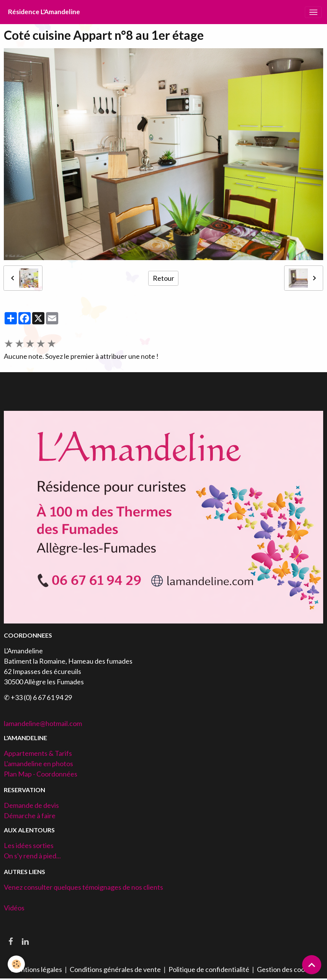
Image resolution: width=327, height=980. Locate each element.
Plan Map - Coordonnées (41, 774)
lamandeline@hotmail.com (43, 723)
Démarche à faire (30, 816)
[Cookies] (16, 964)
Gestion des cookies (287, 969)
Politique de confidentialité (209, 969)
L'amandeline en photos (38, 763)
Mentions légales (36, 969)
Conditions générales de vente (115, 969)
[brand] (44, 12)
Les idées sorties (29, 845)
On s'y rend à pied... (32, 856)
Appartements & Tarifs (38, 753)
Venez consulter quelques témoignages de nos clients (83, 887)
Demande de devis (31, 805)
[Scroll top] (312, 965)
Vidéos (14, 908)
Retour (163, 278)
